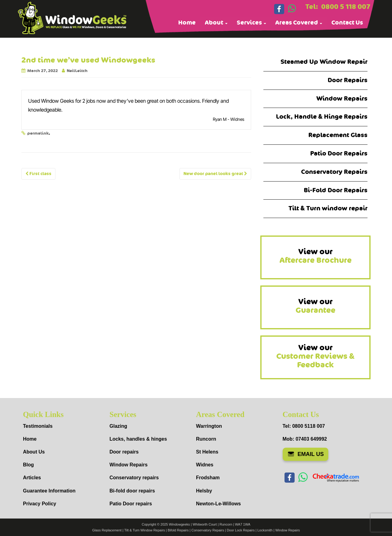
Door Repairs (348, 80)
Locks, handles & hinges (138, 439)
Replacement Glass (338, 135)
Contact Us (347, 23)
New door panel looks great (215, 174)
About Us (34, 452)
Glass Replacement (107, 530)
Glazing (119, 426)
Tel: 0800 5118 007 (304, 426)
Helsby (204, 491)
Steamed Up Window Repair (324, 62)
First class (38, 174)
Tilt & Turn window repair (328, 208)
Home (187, 23)
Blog (28, 465)
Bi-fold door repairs (132, 491)
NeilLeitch (77, 71)
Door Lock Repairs (241, 530)
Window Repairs (342, 99)
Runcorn (206, 439)
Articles (32, 478)
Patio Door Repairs (339, 153)
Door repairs (124, 452)
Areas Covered (299, 23)
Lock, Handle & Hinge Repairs (322, 117)
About (216, 23)
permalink (38, 133)
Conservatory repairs (134, 478)
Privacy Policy (40, 504)
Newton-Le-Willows (219, 504)
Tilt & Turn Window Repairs (145, 530)
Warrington (209, 426)
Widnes (205, 465)
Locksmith (265, 530)
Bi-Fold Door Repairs (336, 190)
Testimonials (38, 426)
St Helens (207, 452)
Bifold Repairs (178, 530)
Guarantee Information (49, 491)
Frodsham (208, 478)
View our (316, 256)
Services (251, 23)
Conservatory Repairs (334, 172)
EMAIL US (306, 454)
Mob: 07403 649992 (305, 439)
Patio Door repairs (131, 504)
